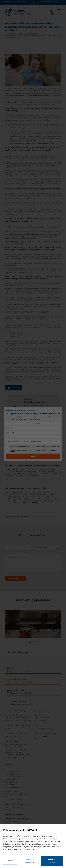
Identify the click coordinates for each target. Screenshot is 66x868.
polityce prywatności (27, 850)
